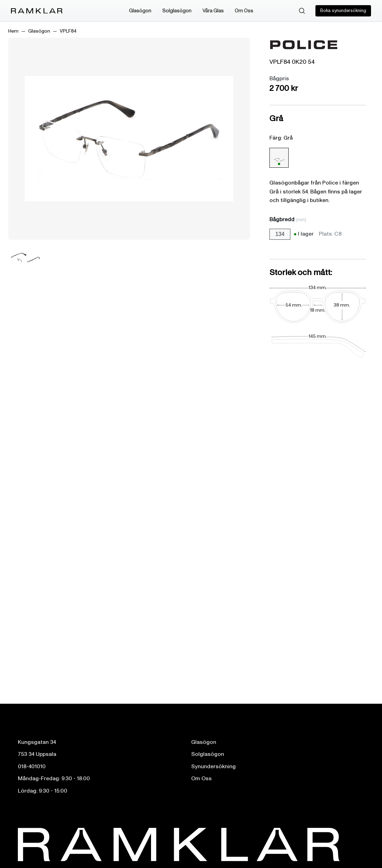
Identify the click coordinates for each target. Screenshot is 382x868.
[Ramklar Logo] (37, 11)
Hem (13, 31)
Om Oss (244, 11)
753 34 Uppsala (37, 754)
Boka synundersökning (343, 11)
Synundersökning (213, 766)
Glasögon (140, 11)
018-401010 (32, 766)
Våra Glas (213, 11)
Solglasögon (177, 11)
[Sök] (302, 11)
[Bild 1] (25, 259)
